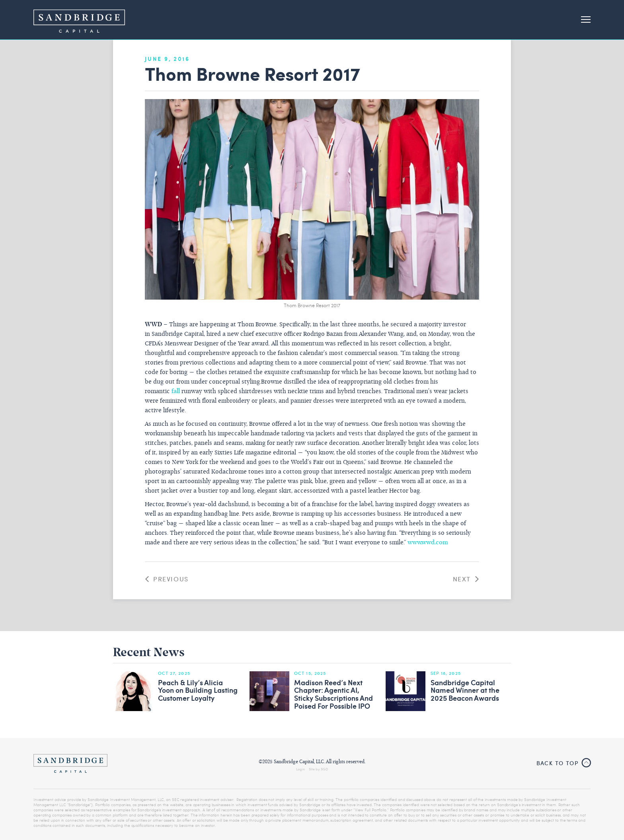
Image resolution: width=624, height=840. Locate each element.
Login (300, 769)
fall (176, 392)
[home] (79, 20)
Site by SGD (319, 769)
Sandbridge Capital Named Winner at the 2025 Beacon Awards (465, 691)
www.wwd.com (428, 543)
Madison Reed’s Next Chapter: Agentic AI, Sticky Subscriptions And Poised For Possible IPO (333, 695)
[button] (582, 20)
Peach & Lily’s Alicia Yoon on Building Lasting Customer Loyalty (198, 691)
